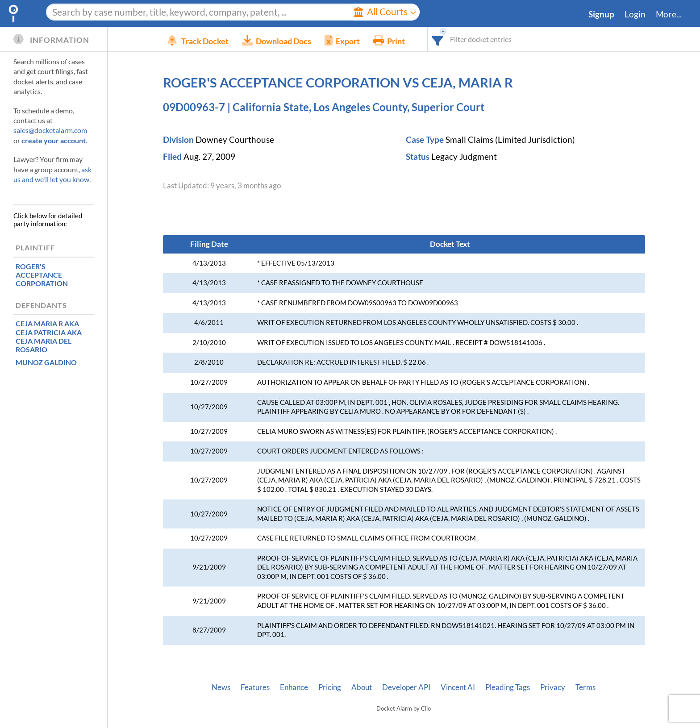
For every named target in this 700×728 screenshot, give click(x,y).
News (221, 687)
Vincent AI (458, 687)
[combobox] (451, 39)
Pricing (330, 687)
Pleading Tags (508, 687)
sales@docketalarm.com (50, 130)
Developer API (406, 687)
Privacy (553, 687)
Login (635, 14)
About (362, 687)
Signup (601, 14)
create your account (54, 140)
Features (255, 687)
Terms (585, 687)
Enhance (294, 687)
